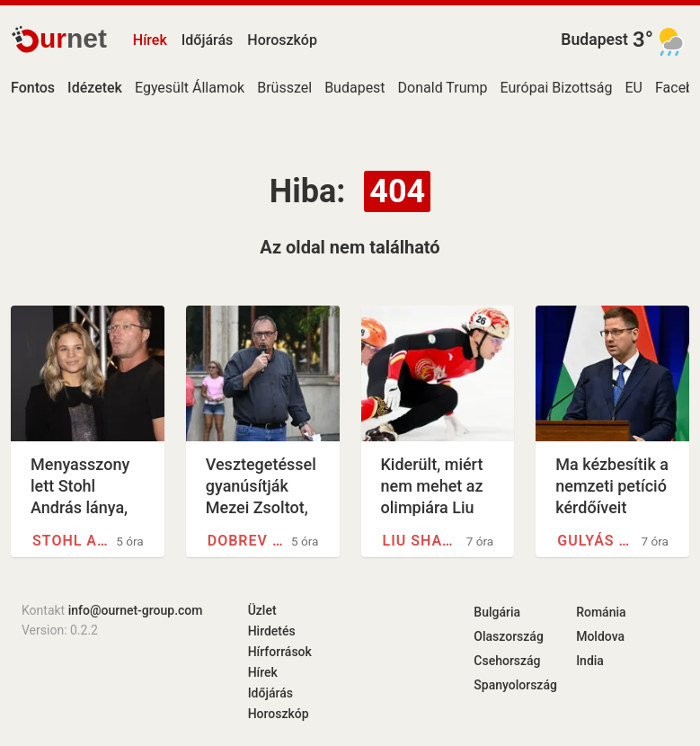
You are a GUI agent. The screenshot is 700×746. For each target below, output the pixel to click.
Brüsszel (284, 88)
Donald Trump (443, 88)
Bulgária (497, 612)
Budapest (594, 40)
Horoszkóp (282, 40)
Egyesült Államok (190, 88)
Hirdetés (272, 631)
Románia (601, 612)
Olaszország (509, 636)
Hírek (150, 40)
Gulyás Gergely (596, 541)
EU (634, 88)
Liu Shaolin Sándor (422, 541)
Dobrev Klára (247, 541)
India (590, 661)
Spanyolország (515, 685)
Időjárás (208, 40)
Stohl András (71, 541)
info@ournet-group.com (136, 610)
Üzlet (262, 610)
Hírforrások (280, 652)
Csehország (507, 661)
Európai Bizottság (557, 88)
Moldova (600, 636)
